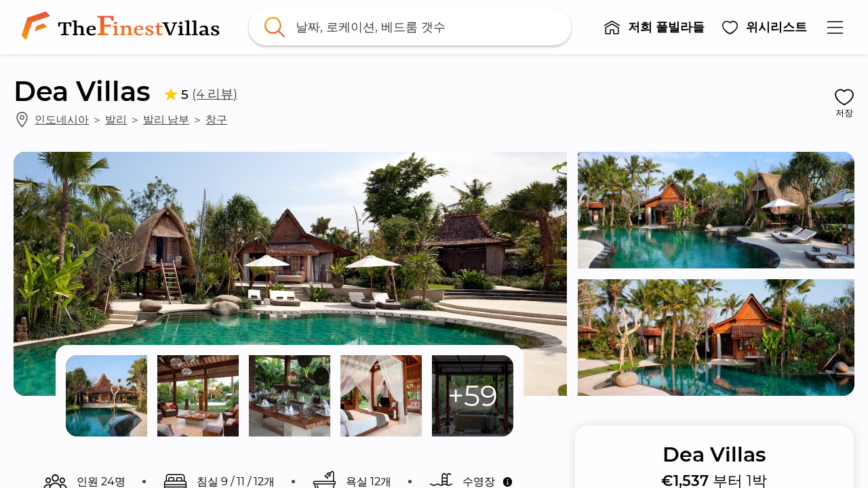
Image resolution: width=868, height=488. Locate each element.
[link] (123, 27)
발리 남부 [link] (166, 119)
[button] (654, 27)
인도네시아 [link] (62, 119)
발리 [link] (116, 119)
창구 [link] (216, 119)
